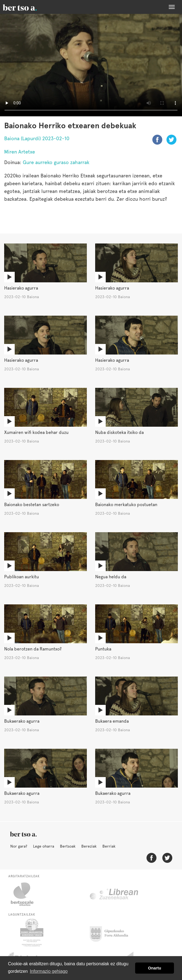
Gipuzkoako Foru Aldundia (112, 933)
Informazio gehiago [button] (49, 971)
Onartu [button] (155, 968)
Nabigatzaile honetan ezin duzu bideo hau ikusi (91, 65)
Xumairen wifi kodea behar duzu (36, 432)
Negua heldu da (111, 577)
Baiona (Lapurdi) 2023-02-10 (37, 138)
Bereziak (89, 846)
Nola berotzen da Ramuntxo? (33, 649)
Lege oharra (44, 846)
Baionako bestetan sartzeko (32, 505)
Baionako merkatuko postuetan (126, 505)
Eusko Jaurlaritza (31, 933)
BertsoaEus (28, 7)
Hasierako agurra (21, 288)
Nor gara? (19, 846)
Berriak (109, 846)
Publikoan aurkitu (22, 577)
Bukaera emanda (112, 721)
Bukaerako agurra (22, 721)
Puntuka (103, 649)
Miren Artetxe (20, 152)
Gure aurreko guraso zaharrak (56, 162)
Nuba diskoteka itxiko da (119, 432)
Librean (114, 894)
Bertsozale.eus (26, 894)
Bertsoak (68, 846)
